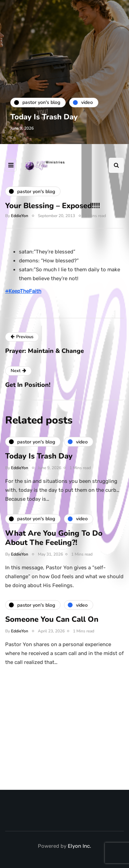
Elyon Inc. (79, 846)
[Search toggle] (116, 165)
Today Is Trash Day (44, 117)
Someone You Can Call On (52, 622)
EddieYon (20, 216)
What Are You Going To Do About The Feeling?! (54, 540)
